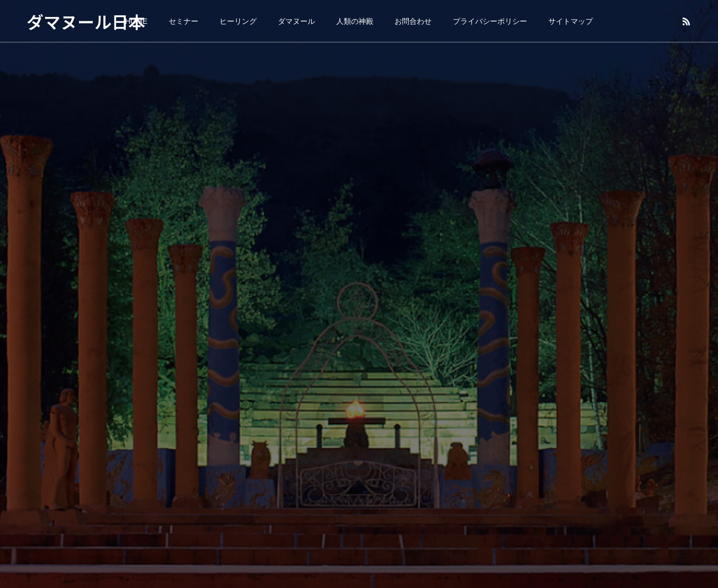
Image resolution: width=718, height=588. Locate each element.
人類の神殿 (355, 21)
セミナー (183, 21)
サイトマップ (571, 21)
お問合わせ (413, 21)
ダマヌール (296, 21)
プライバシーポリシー (490, 21)
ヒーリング (238, 21)
